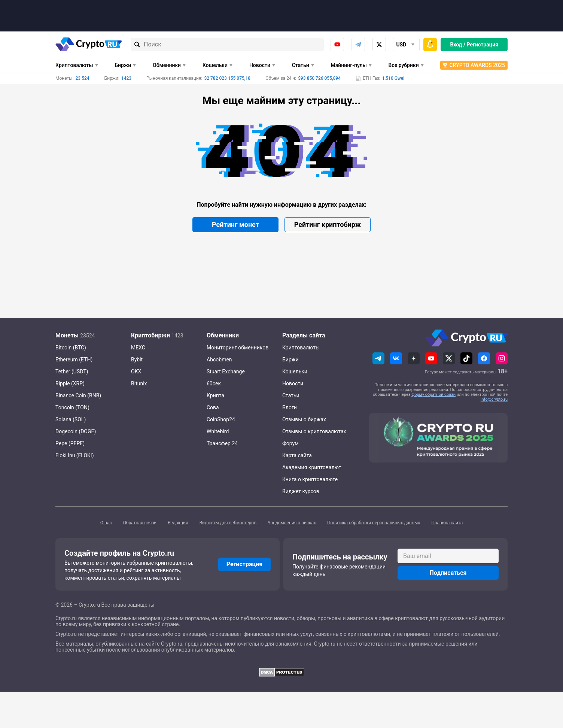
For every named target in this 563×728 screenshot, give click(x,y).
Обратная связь (140, 523)
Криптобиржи (150, 335)
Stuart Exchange (226, 371)
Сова (213, 407)
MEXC (138, 348)
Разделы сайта (304, 335)
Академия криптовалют (312, 467)
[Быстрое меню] (430, 45)
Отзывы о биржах (304, 419)
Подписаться (448, 573)
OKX (136, 371)
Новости (260, 65)
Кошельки (215, 65)
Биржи (123, 65)
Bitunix (139, 383)
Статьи (301, 65)
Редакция (178, 523)
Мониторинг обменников (238, 348)
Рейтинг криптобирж (328, 225)
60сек (214, 383)
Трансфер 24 (222, 443)
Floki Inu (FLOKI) (75, 455)
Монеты (67, 335)
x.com (379, 45)
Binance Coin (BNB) (78, 395)
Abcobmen (219, 360)
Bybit (137, 360)
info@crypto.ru (494, 399)
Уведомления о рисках (292, 523)
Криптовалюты (74, 65)
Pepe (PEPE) (70, 443)
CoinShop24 (221, 419)
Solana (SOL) (71, 419)
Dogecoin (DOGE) (76, 431)
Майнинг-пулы (349, 65)
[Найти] (137, 45)
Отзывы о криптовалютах (314, 431)
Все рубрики (404, 65)
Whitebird (218, 431)
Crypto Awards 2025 (477, 65)
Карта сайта (297, 455)
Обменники (167, 65)
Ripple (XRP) (70, 383)
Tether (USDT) (72, 371)
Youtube (337, 45)
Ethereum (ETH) (74, 360)
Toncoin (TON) (72, 407)
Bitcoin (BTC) (71, 348)
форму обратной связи (433, 395)
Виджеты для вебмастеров (228, 523)
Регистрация (483, 45)
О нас (106, 523)
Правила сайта (447, 523)
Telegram (358, 45)
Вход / (458, 45)
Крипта (215, 395)
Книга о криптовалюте (310, 479)
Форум (290, 443)
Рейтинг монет (235, 225)
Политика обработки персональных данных (374, 523)
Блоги (290, 407)
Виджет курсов (301, 491)
